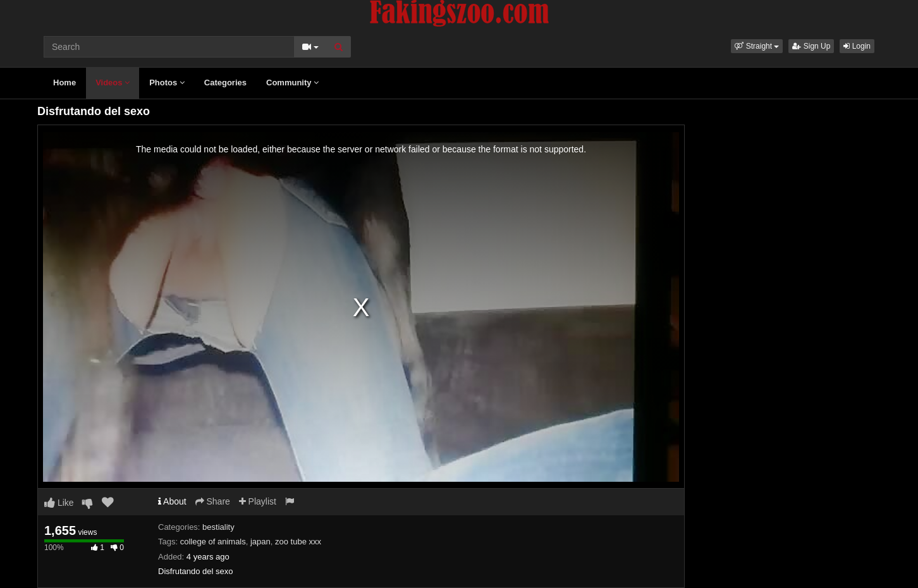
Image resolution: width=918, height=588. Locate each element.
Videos (113, 83)
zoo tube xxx (298, 542)
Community (292, 83)
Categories (225, 83)
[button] (757, 46)
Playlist (258, 501)
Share (213, 501)
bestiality (218, 527)
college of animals (213, 542)
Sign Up (811, 46)
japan (260, 542)
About (172, 501)
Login (857, 46)
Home (64, 83)
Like (59, 503)
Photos (167, 83)
